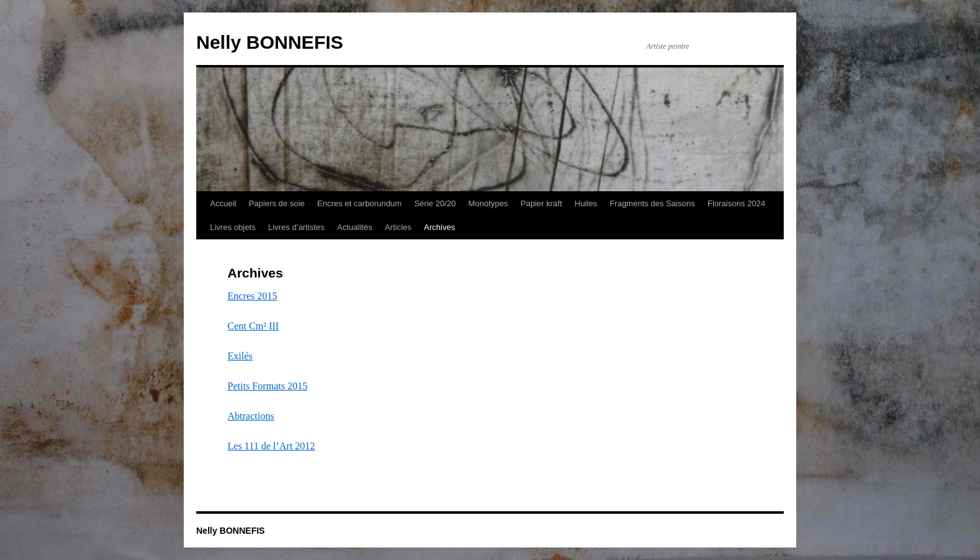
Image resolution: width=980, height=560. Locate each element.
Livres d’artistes (296, 227)
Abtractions (251, 416)
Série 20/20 (435, 203)
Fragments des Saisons (652, 203)
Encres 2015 (252, 296)
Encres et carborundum (360, 203)
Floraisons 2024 (737, 203)
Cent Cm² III (253, 326)
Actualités (354, 227)
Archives (439, 227)
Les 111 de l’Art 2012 (271, 446)
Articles (398, 227)
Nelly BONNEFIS (270, 42)
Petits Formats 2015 (267, 386)
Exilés (240, 356)
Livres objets (233, 227)
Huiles (586, 203)
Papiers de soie (277, 203)
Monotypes (488, 203)
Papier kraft (541, 203)
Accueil (223, 203)
